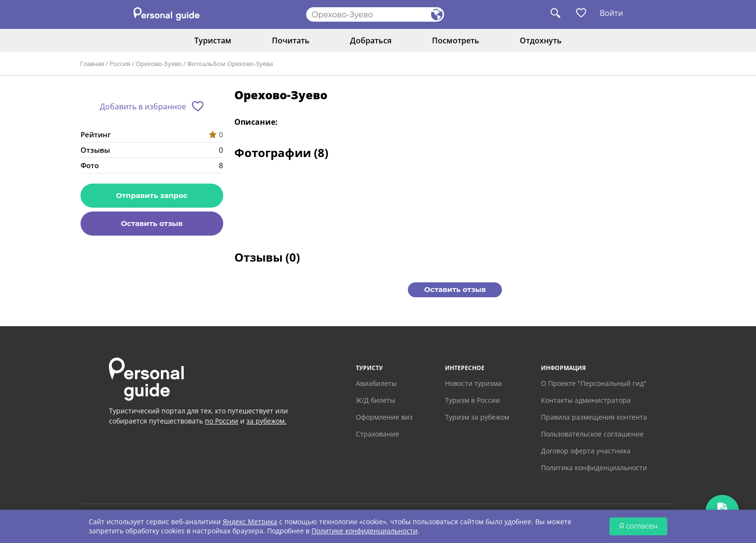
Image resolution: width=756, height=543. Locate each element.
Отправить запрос (152, 195)
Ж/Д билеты (376, 400)
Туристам (213, 40)
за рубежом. (266, 421)
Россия (120, 64)
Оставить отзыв (152, 223)
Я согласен (638, 526)
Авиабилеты (376, 383)
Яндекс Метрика (250, 522)
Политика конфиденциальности (594, 468)
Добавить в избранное (143, 106)
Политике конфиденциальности (364, 531)
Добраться (371, 40)
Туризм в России (472, 400)
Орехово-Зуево (159, 64)
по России (222, 421)
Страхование (378, 434)
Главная (92, 64)
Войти (611, 13)
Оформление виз (384, 417)
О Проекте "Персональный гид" (594, 383)
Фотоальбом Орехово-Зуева (230, 64)
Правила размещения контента (594, 417)
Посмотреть (456, 40)
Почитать (291, 40)
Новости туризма (473, 383)
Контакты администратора (586, 400)
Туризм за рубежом (477, 417)
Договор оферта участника (586, 451)
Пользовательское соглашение (592, 434)
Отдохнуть (541, 40)
